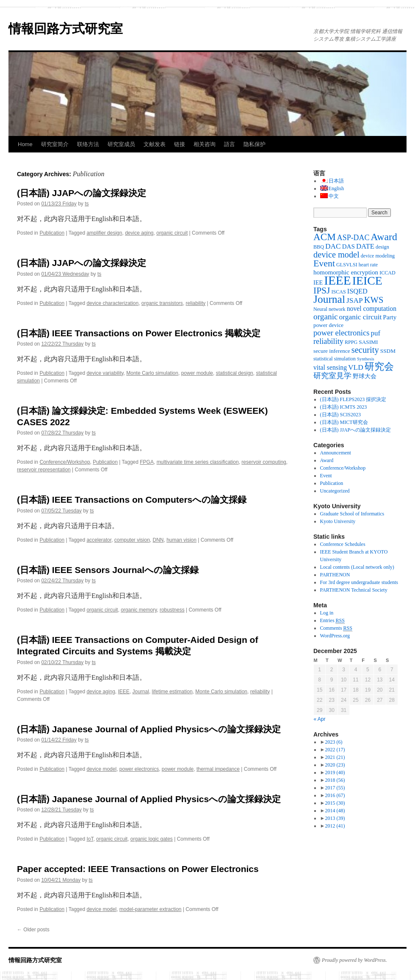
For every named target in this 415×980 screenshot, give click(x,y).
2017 (335, 788)
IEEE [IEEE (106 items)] (338, 280)
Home (25, 144)
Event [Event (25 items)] (324, 263)
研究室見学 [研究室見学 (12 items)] (332, 376)
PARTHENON (335, 575)
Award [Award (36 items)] (384, 237)
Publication (52, 233)
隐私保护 (255, 144)
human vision (181, 540)
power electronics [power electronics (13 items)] (342, 333)
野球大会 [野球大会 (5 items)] (365, 376)
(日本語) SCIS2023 (340, 415)
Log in (327, 613)
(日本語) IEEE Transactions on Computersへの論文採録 (132, 500)
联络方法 (88, 144)
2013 (335, 818)
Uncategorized (335, 491)
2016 (335, 795)
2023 (333, 742)
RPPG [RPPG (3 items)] (351, 342)
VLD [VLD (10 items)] (356, 367)
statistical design (235, 373)
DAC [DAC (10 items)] (333, 246)
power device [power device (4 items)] (328, 325)
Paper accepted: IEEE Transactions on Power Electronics (138, 869)
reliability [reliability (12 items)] (328, 341)
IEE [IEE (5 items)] (318, 282)
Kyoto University (338, 521)
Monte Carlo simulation (152, 373)
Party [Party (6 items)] (390, 317)
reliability (196, 303)
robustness (172, 610)
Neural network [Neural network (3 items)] (329, 309)
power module (197, 373)
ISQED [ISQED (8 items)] (357, 291)
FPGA (147, 462)
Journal (141, 692)
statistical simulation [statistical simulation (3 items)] (335, 359)
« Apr (320, 719)
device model (101, 769)
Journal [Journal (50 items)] (329, 299)
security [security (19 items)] (365, 350)
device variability (105, 373)
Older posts (33, 930)
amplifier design (104, 233)
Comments (336, 628)
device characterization (112, 303)
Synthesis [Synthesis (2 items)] (366, 359)
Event (326, 476)
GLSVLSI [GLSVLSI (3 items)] (347, 265)
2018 (335, 780)
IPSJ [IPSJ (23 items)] (322, 291)
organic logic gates (152, 839)
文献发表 (155, 144)
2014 (335, 811)
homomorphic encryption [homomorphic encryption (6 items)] (346, 272)
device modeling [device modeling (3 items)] (378, 256)
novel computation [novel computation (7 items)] (372, 309)
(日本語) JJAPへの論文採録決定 (82, 193)
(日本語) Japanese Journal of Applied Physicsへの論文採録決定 (149, 729)
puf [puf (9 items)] (376, 333)
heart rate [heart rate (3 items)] (368, 265)
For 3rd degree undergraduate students (359, 582)
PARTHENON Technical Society (354, 590)
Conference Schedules (343, 544)
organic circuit (172, 233)
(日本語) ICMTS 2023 (344, 407)
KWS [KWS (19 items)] (374, 300)
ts (87, 204)
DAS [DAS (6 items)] (349, 246)
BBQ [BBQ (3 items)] (319, 247)
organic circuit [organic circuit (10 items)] (361, 317)
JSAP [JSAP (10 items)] (355, 300)
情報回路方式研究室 (66, 29)
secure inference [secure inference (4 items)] (332, 351)
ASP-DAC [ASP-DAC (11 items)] (353, 238)
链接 (180, 144)
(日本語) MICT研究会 (344, 422)
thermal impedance (218, 769)
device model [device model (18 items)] (336, 255)
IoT (90, 839)
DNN (158, 540)
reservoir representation (44, 470)
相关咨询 (205, 144)
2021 (335, 757)
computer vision (132, 540)
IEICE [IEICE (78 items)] (367, 281)
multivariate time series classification (198, 462)
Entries (332, 621)
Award (327, 460)
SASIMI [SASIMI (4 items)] (368, 342)
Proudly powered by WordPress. (354, 960)
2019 (335, 772)
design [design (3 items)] (382, 247)
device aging (139, 233)
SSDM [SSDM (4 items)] (388, 351)
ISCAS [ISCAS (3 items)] (338, 292)
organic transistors (162, 303)
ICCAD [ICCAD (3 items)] (387, 273)
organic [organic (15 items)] (326, 317)
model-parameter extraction (151, 909)
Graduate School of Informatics (352, 514)
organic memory (139, 610)
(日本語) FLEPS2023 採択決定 (353, 399)
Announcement (336, 453)
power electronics (139, 769)
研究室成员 (121, 144)
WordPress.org (335, 636)
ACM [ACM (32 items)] (325, 237)
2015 (335, 803)
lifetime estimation (172, 692)
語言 (230, 144)
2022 (335, 750)
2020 (335, 765)
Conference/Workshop (65, 462)
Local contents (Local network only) (357, 567)
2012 (335, 826)
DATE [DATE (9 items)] (365, 246)
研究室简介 (55, 144)
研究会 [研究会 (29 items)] (379, 367)
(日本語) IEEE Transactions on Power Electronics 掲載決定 (139, 333)
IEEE (123, 692)
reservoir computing (264, 462)
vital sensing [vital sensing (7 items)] (330, 367)
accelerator (99, 540)
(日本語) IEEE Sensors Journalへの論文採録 (108, 570)
